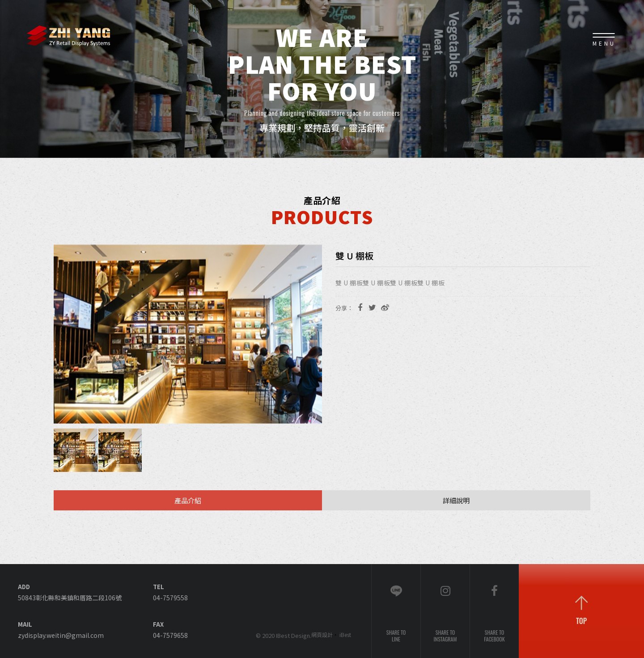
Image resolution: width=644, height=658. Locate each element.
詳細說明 (456, 500)
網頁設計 (322, 635)
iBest (345, 635)
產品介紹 (188, 500)
